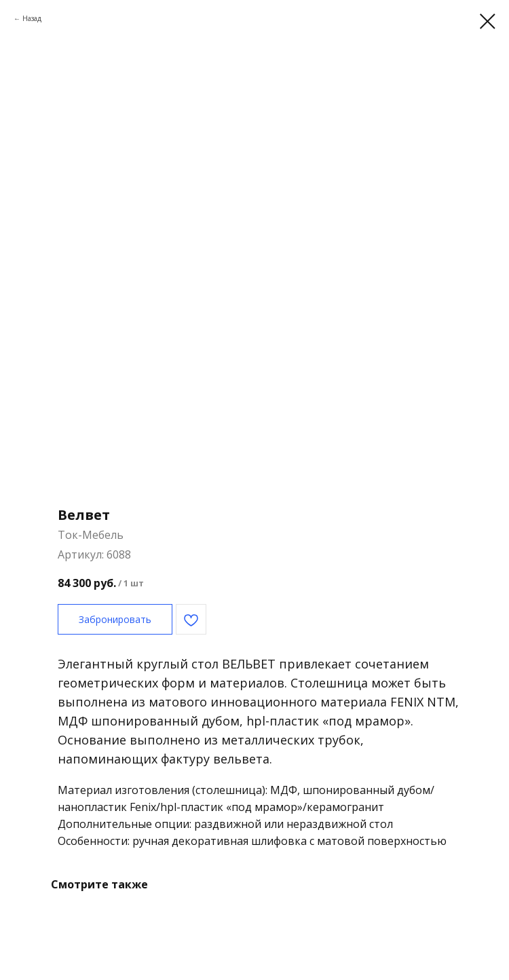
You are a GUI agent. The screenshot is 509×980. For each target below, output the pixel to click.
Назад (32, 18)
